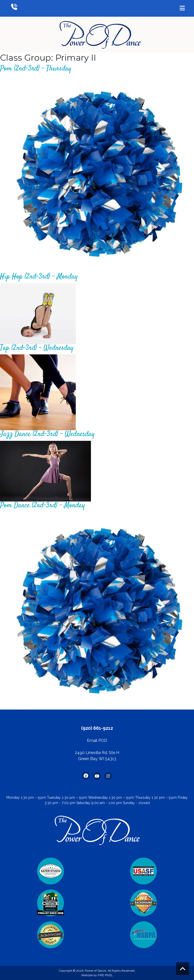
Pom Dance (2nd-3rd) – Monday (42, 506)
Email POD (97, 740)
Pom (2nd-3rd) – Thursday (36, 69)
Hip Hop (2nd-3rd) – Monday (39, 277)
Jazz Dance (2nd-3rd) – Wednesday (47, 434)
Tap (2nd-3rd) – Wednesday (37, 348)
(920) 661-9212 (97, 728)
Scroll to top (183, 969)
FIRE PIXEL (105, 975)
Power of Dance (95, 971)
